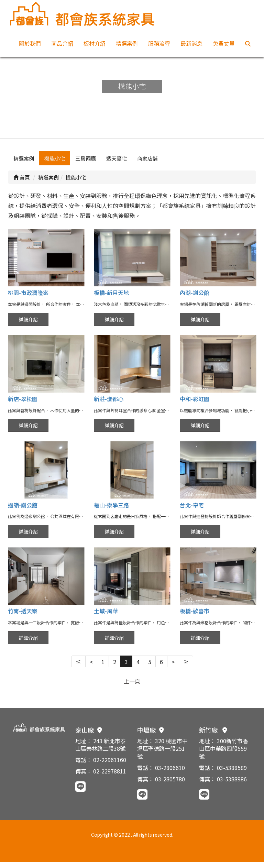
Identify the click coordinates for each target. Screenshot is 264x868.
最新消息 (191, 43)
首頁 (22, 183)
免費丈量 (224, 43)
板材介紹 (95, 43)
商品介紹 (62, 43)
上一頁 (132, 686)
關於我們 (30, 43)
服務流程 (159, 43)
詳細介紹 (28, 325)
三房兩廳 (86, 164)
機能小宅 (55, 164)
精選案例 (127, 43)
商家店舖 (147, 164)
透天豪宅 (117, 164)
